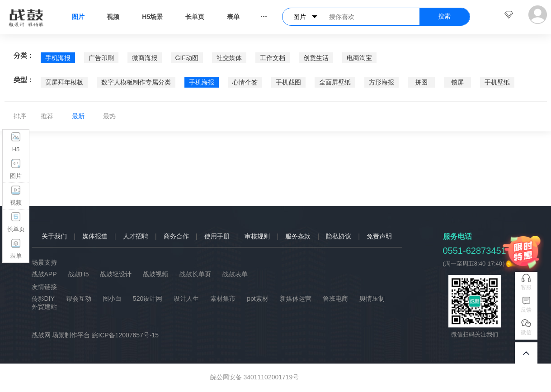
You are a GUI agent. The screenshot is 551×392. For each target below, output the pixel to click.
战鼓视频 (155, 274)
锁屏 (457, 82)
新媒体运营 (296, 299)
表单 (233, 17)
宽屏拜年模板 (64, 82)
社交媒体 (229, 58)
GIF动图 (187, 58)
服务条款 (298, 236)
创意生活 (316, 58)
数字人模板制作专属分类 (136, 82)
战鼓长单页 (195, 274)
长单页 (195, 17)
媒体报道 (95, 236)
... (264, 14)
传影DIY (43, 299)
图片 (78, 17)
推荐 (47, 116)
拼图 (421, 82)
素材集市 (223, 299)
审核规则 (257, 236)
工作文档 (273, 58)
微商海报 (145, 58)
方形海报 (381, 82)
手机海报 (58, 58)
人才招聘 (136, 236)
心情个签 (245, 82)
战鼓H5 (79, 274)
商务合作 (176, 236)
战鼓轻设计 (116, 274)
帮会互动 (79, 299)
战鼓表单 (235, 274)
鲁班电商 (335, 299)
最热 (109, 116)
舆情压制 (372, 299)
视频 (113, 17)
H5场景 (152, 17)
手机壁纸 (497, 82)
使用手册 (217, 236)
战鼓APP (44, 274)
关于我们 (54, 236)
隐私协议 (339, 236)
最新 (78, 116)
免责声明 (379, 236)
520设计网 (148, 299)
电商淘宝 (359, 58)
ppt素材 (257, 299)
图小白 (112, 299)
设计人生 (186, 299)
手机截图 (288, 82)
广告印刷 (101, 58)
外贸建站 (44, 307)
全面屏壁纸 (335, 82)
